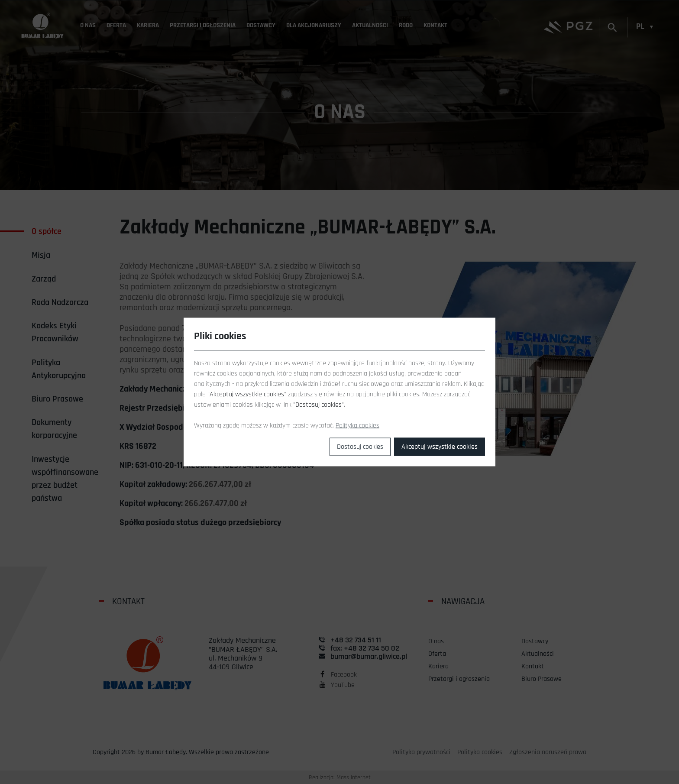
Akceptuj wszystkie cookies (440, 447)
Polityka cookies (357, 426)
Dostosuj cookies (360, 447)
